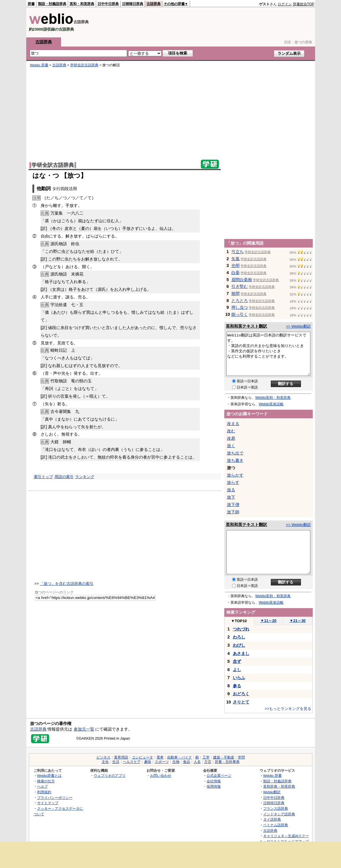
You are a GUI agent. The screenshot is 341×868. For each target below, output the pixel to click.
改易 (231, 438)
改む (231, 431)
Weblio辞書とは (49, 775)
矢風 (235, 259)
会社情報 (214, 781)
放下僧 (233, 504)
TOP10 (239, 621)
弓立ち (238, 252)
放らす (233, 482)
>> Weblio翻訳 (298, 326)
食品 (187, 762)
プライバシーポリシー (55, 798)
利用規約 (44, 792)
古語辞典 (154, 4)
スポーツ (162, 762)
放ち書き (235, 460)
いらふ (239, 678)
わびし (239, 645)
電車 (160, 757)
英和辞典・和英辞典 (279, 786)
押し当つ (240, 307)
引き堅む (240, 286)
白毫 (235, 273)
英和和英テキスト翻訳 (246, 326)
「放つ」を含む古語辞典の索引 (67, 584)
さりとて (241, 702)
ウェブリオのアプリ (110, 775)
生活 (116, 762)
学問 (241, 757)
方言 (208, 762)
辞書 (31, 4)
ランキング (85, 477)
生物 (176, 762)
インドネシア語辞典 (279, 814)
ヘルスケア (132, 762)
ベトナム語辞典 (276, 825)
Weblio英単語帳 (271, 404)
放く (231, 446)
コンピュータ (142, 757)
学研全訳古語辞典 (84, 65)
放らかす (235, 475)
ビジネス (103, 757)
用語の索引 (64, 477)
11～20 (268, 621)
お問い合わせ (161, 775)
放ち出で (235, 453)
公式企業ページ (219, 775)
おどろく (241, 694)
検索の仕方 (46, 781)
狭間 (235, 293)
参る (237, 686)
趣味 (148, 762)
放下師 (233, 512)
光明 (235, 265)
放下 (231, 497)
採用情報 (214, 786)
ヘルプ (42, 786)
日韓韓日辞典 (133, 4)
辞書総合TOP (304, 4)
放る (231, 490)
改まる (233, 424)
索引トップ (43, 477)
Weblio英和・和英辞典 (273, 398)
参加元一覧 (84, 729)
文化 (105, 762)
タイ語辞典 (272, 819)
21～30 (298, 621)
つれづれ (241, 629)
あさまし (241, 653)
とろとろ (240, 301)
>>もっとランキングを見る (288, 709)
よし (237, 670)
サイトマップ (48, 803)
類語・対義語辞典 (52, 4)
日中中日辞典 (108, 4)
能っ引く (240, 314)
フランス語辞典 (276, 808)
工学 (206, 757)
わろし (239, 637)
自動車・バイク (179, 757)
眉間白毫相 (242, 280)
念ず (237, 661)
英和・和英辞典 (82, 4)
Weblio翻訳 (272, 792)
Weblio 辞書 (39, 65)
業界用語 (121, 757)
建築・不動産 (224, 757)
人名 (197, 762)
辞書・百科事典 (227, 762)
